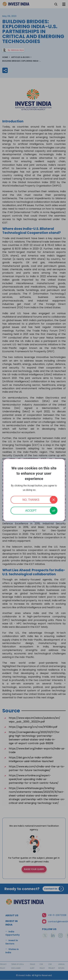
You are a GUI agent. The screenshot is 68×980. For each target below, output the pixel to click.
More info (41, 490)
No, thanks (31, 500)
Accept (31, 511)
